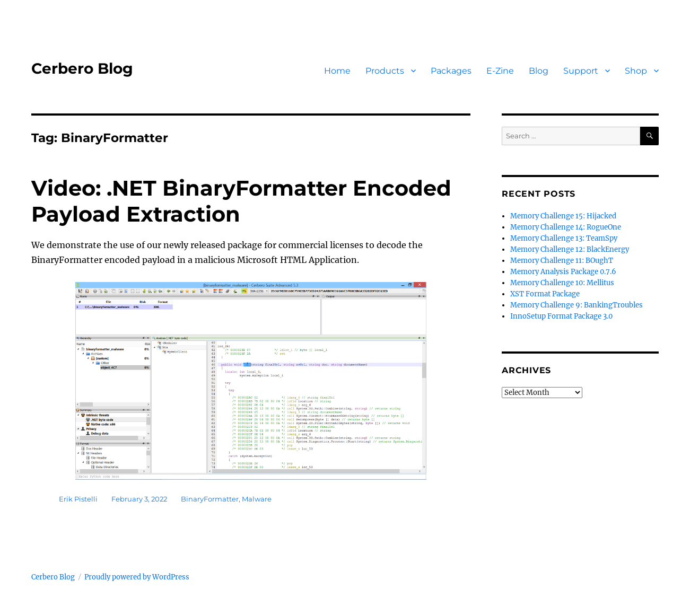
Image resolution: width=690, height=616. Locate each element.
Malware (257, 499)
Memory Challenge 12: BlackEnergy (570, 249)
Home (337, 71)
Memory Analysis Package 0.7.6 (563, 272)
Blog (539, 71)
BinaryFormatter (210, 499)
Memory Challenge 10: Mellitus (562, 283)
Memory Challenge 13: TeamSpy (564, 238)
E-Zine (500, 71)
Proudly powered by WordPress (137, 577)
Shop (636, 71)
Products (385, 71)
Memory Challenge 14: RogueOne (566, 227)
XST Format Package (545, 294)
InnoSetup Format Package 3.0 (561, 316)
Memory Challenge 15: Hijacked (563, 216)
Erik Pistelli (78, 499)
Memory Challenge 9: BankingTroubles (577, 305)
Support (581, 71)
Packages (451, 71)
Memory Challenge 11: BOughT (562, 261)
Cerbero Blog (82, 68)
